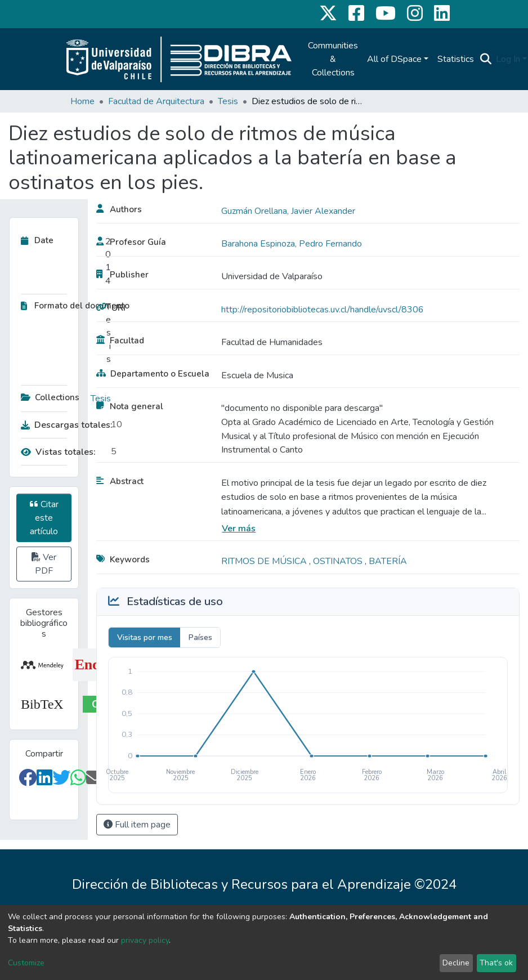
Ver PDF (44, 564)
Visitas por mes (145, 637)
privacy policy (145, 940)
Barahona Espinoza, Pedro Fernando (292, 244)
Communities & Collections (333, 59)
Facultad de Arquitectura (156, 101)
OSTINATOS (339, 561)
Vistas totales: (58, 452)
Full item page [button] (137, 825)
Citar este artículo (44, 518)
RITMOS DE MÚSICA (265, 561)
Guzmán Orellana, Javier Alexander (288, 211)
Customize (26, 963)
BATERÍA (388, 561)
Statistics (456, 59)
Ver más (239, 529)
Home (82, 101)
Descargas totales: (63, 425)
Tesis (228, 101)
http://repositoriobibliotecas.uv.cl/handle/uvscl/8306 (323, 310)
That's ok (496, 963)
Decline (456, 963)
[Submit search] (486, 59)
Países (200, 637)
